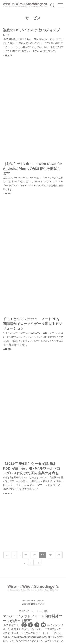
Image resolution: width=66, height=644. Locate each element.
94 (51, 555)
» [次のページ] (30, 563)
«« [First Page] (7, 555)
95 (59, 555)
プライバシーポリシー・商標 (33, 611)
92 (34, 555)
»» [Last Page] (38, 563)
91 (26, 555)
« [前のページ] (15, 555)
